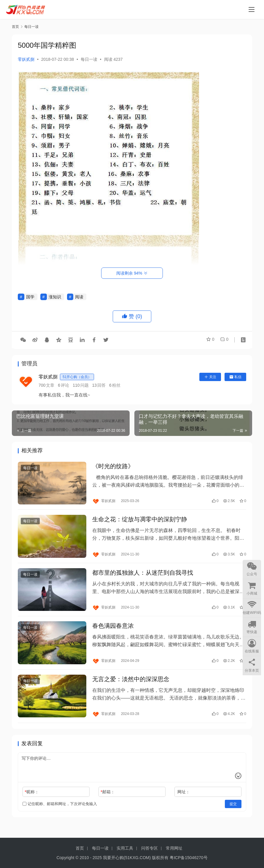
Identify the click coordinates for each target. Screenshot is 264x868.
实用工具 (125, 848)
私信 (235, 377)
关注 (210, 377)
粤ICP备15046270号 (189, 858)
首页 (15, 27)
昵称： (32, 800)
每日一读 (89, 59)
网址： (184, 800)
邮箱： (108, 800)
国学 (30, 297)
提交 (233, 813)
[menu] (252, 9)
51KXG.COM (137, 858)
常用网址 (174, 848)
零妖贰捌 (26, 59)
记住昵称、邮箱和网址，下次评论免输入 (60, 812)
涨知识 (55, 297)
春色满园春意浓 (113, 632)
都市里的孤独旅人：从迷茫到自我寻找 (143, 577)
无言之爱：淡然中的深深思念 (131, 687)
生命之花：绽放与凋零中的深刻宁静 (140, 522)
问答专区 (150, 848)
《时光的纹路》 (113, 467)
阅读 (79, 297)
